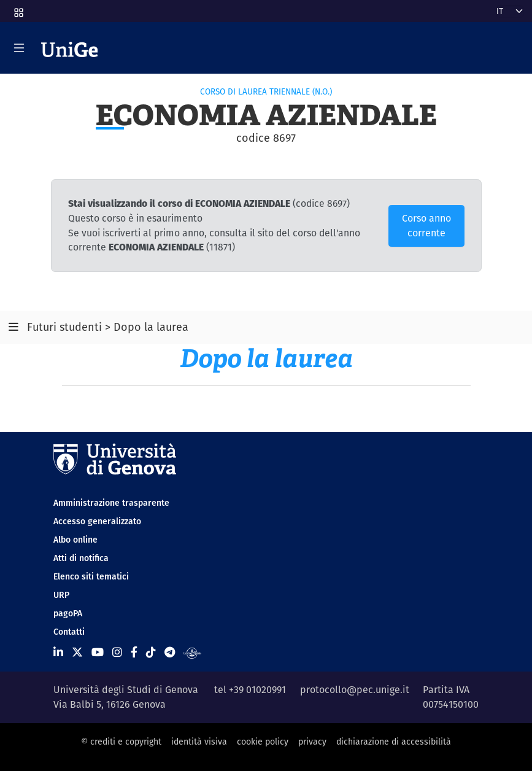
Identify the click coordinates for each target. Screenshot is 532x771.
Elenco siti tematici (91, 576)
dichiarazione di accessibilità (394, 742)
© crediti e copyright (121, 742)
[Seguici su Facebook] (134, 652)
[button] (18, 9)
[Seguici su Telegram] (170, 652)
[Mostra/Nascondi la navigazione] (19, 48)
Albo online (75, 540)
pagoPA (68, 613)
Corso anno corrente (426, 226)
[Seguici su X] (77, 652)
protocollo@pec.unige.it (355, 690)
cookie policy (263, 742)
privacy (312, 742)
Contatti (69, 632)
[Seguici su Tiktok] (151, 652)
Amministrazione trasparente (111, 503)
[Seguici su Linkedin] (58, 652)
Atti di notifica (81, 558)
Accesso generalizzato (97, 521)
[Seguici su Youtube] (98, 652)
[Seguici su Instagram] (117, 652)
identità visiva (199, 742)
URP (61, 595)
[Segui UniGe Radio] (192, 652)
